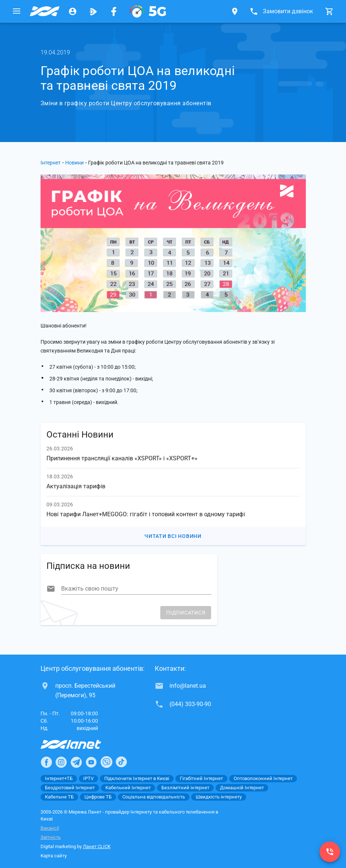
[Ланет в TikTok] (121, 762)
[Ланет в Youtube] (91, 762)
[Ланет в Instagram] (61, 762)
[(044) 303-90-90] (330, 852)
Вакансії (50, 828)
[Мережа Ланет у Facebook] (114, 11)
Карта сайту (54, 856)
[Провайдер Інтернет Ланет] (79, 744)
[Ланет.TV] (93, 11)
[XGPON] (148, 11)
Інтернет (51, 163)
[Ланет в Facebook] (46, 762)
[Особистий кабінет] (73, 11)
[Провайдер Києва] (45, 11)
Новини (74, 163)
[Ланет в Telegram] (76, 762)
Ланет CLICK (97, 846)
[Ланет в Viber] (106, 762)
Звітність (51, 837)
